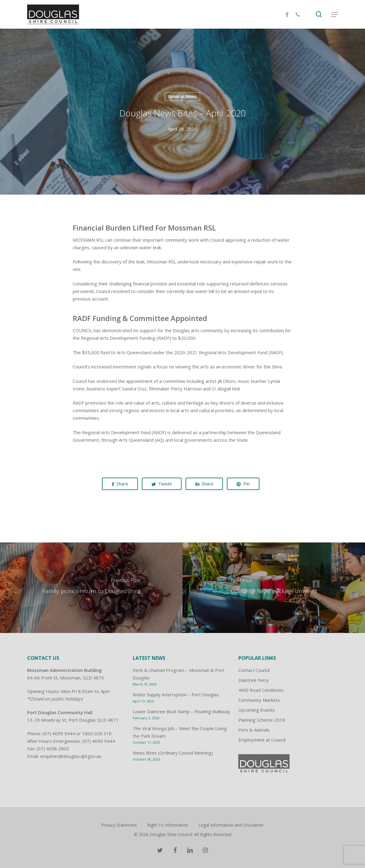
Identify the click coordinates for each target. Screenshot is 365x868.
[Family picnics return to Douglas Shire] (91, 588)
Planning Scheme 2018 (262, 720)
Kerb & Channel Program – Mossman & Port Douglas (179, 674)
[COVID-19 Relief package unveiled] (274, 588)
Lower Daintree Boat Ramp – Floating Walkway (181, 711)
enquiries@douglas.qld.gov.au (71, 756)
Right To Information (168, 825)
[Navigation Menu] (335, 14)
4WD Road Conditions (261, 690)
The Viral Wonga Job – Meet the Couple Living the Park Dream (180, 732)
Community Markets (259, 700)
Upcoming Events (257, 710)
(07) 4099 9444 (59, 733)
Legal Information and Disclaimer (231, 825)
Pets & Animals (254, 730)
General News (182, 96)
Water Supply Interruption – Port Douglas (176, 695)
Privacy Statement (119, 825)
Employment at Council (262, 740)
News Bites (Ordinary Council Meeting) (173, 753)
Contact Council (254, 670)
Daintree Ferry (254, 680)
